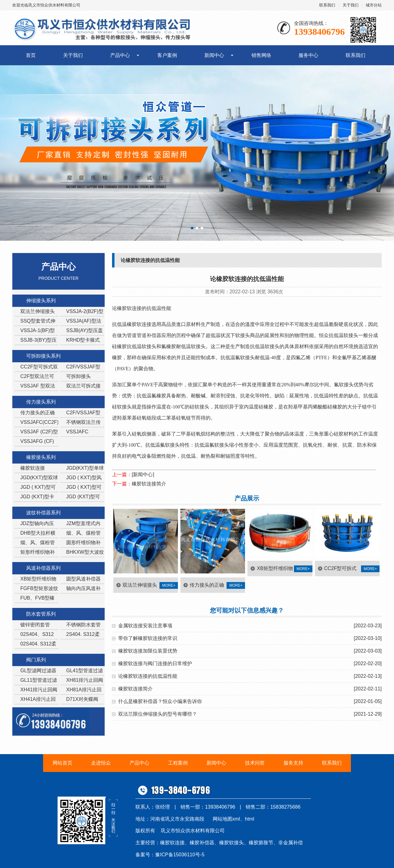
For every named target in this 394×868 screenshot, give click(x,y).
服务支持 (293, 763)
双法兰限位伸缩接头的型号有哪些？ (158, 714)
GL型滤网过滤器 (38, 671)
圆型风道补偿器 (83, 579)
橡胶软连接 (33, 468)
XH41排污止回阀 (39, 690)
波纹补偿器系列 (43, 513)
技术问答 (255, 763)
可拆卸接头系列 (43, 356)
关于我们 (351, 5)
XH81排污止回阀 (85, 680)
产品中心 (120, 55)
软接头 (172, 445)
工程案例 (178, 763)
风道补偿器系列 (43, 568)
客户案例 (167, 55)
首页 (31, 55)
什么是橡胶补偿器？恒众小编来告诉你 (160, 701)
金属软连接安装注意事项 (145, 626)
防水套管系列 (41, 614)
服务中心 (308, 55)
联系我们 (327, 5)
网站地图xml (226, 819)
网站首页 (62, 763)
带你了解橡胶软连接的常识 (148, 638)
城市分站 (374, 5)
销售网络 (261, 55)
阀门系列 (36, 660)
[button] (192, 228)
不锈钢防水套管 (83, 625)
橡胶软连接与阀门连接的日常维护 (155, 663)
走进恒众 (101, 763)
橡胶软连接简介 (149, 484)
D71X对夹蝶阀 (82, 699)
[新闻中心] (143, 474)
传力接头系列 (41, 402)
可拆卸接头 (78, 376)
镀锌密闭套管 (35, 625)
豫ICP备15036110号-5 (180, 855)
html (250, 819)
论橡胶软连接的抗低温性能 (148, 676)
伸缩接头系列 (41, 301)
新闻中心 (214, 55)
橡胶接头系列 (41, 457)
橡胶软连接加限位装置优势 (148, 651)
